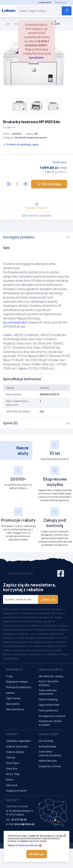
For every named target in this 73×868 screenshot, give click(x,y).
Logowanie (45, 2)
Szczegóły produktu (19, 237)
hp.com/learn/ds (14, 322)
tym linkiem (36, 58)
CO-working (46, 741)
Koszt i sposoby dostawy (48, 683)
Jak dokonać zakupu (51, 676)
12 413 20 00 (19, 819)
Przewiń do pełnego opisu (21, 144)
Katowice (12, 785)
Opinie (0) (10, 423)
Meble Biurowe (48, 761)
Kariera (10, 693)
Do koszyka (49, 184)
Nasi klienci (13, 704)
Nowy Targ (13, 774)
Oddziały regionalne (18, 741)
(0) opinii (9, 127)
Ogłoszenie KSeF (49, 705)
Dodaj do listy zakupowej (36, 216)
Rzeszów (12, 768)
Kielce (10, 779)
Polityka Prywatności (19, 687)
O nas (9, 676)
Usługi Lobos (48, 734)
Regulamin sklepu (17, 682)
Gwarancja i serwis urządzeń (50, 723)
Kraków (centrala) (17, 746)
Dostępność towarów (52, 716)
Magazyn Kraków (16, 791)
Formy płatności (48, 710)
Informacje (14, 669)
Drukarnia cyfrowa (50, 766)
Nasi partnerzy (15, 709)
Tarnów (11, 757)
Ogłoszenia (13, 698)
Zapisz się (48, 599)
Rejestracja (61, 2)
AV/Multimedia (47, 746)
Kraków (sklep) (15, 752)
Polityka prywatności (28, 845)
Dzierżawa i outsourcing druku (50, 753)
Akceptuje (36, 854)
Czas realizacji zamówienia (48, 692)
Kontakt (12, 734)
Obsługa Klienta (51, 669)
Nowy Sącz (13, 763)
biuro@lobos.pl (25, 824)
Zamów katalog (48, 699)
